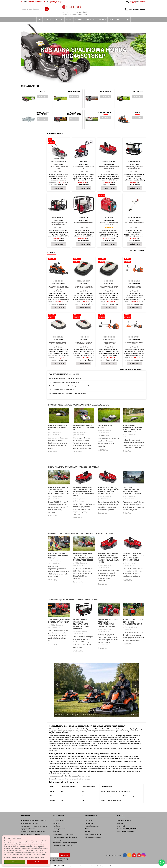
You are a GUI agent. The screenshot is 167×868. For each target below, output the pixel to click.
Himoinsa (79, 20)
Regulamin (56, 826)
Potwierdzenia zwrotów (92, 826)
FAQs (127, 20)
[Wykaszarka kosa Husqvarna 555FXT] (134, 261)
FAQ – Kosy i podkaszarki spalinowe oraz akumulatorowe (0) (67, 393)
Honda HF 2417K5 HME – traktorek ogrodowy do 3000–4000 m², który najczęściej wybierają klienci (84, 492)
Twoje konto (91, 815)
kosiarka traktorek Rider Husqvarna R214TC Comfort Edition (58, 288)
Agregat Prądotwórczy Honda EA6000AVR (58, 224)
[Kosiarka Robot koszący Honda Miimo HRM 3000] (109, 261)
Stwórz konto (142, 2)
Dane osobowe (90, 820)
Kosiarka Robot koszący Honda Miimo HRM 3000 (109, 287)
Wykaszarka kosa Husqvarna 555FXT (134, 287)
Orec (111, 20)
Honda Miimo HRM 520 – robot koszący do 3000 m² (59, 427)
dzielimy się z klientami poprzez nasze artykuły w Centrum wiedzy (89, 748)
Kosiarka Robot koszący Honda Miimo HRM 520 (58, 343)
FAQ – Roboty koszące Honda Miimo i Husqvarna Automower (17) (69, 386)
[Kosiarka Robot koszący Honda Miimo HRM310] (84, 316)
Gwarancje (56, 823)
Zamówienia (89, 823)
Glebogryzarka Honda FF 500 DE (84, 168)
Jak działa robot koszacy (106, 426)
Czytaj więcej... (53, 451)
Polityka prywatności (59, 829)
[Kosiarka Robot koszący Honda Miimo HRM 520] (58, 316)
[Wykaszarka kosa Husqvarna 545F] (109, 316)
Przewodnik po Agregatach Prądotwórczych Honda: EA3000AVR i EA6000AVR (82, 624)
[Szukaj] (35, 9)
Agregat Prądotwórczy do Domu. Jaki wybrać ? (59, 621)
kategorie (48, 20)
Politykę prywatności (39, 857)
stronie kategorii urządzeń (82, 779)
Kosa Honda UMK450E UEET (134, 223)
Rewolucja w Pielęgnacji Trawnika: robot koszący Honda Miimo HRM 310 (133, 429)
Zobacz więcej (43, 97)
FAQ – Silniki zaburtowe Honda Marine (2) (62, 390)
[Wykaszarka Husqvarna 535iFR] (134, 316)
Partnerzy (56, 832)
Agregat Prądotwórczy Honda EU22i (109, 224)
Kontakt (121, 815)
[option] (59, 432)
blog (119, 20)
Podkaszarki (74, 92)
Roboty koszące (106, 112)
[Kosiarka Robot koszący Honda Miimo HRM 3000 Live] (84, 261)
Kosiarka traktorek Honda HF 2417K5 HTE (109, 168)
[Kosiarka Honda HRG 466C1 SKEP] (58, 141)
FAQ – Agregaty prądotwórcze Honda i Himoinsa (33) (65, 378)
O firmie (59, 20)
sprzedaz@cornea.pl (56, 2)
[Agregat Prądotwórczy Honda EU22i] (109, 196)
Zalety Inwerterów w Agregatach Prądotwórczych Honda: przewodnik (108, 623)
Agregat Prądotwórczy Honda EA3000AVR (134, 168)
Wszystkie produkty (137, 250)
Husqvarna (91, 20)
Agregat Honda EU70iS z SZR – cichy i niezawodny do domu (133, 622)
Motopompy (106, 92)
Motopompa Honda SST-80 (84, 223)
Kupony (87, 832)
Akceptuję (38, 862)
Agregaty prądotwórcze (74, 113)
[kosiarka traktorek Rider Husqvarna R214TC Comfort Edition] (58, 259)
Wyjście (15, 862)
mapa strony (57, 840)
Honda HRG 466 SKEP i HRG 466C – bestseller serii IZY (58, 556)
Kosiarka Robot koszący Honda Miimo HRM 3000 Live (84, 287)
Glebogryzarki (137, 92)
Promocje (51, 253)
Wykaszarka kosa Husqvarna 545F (109, 343)
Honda (69, 20)
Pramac (102, 20)
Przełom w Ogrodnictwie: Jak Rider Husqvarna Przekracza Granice (132, 490)
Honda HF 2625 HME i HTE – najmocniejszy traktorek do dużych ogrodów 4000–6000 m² (59, 490)
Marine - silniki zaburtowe (42, 113)
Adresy (87, 829)
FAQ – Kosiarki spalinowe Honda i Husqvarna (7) (64, 382)
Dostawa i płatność (59, 820)
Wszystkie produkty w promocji (133, 370)
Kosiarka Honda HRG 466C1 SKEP (58, 168)
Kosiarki (42, 92)
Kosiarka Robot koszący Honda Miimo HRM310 (84, 343)
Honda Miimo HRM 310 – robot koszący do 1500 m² (83, 427)
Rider (137, 112)
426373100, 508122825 (35, 2)
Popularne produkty (56, 133)
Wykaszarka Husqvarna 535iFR (134, 343)
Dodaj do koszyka (60, 188)
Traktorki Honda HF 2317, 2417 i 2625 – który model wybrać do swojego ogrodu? (109, 490)
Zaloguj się (133, 2)
